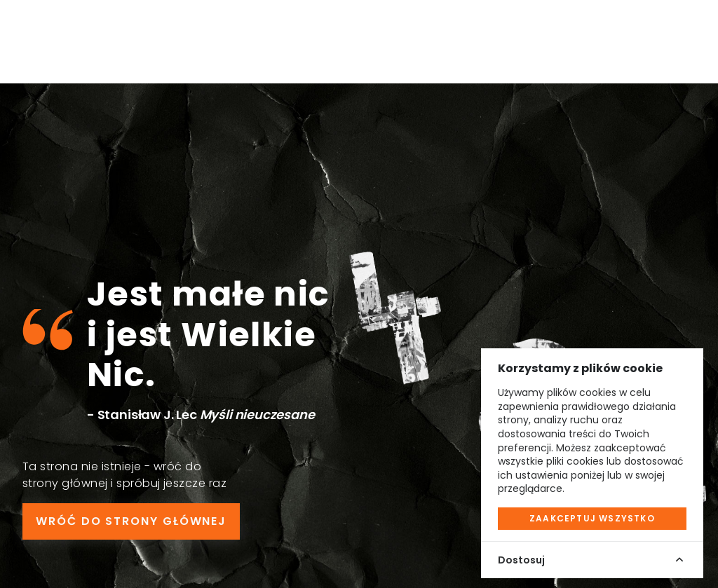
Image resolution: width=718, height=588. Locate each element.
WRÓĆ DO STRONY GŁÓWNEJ (131, 521)
